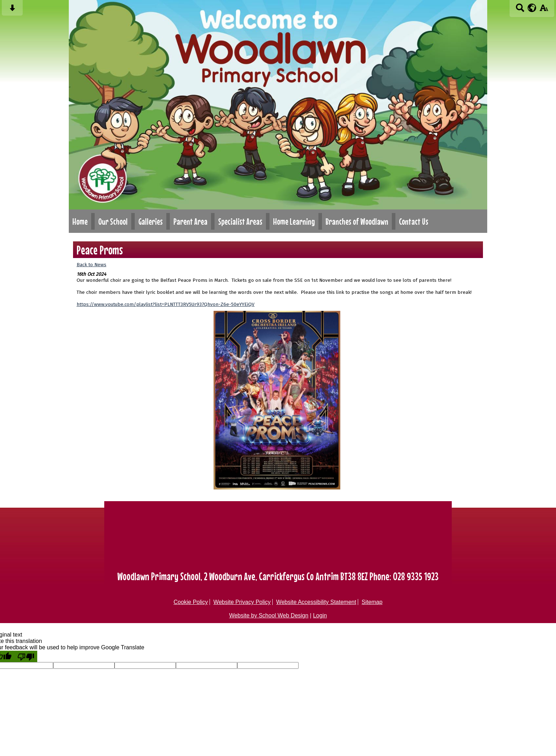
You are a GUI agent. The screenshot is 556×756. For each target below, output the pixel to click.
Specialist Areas (240, 221)
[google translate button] (532, 8)
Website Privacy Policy (242, 602)
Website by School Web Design (269, 615)
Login (320, 615)
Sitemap (372, 602)
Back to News (91, 265)
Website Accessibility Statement (316, 602)
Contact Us (414, 221)
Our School (113, 221)
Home (80, 221)
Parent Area (190, 221)
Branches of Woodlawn (357, 221)
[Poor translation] (26, 656)
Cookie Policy (191, 602)
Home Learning (294, 221)
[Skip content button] (12, 10)
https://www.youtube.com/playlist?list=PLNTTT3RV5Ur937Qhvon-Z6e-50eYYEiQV (166, 304)
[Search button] (520, 10)
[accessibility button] (544, 10)
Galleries (151, 221)
